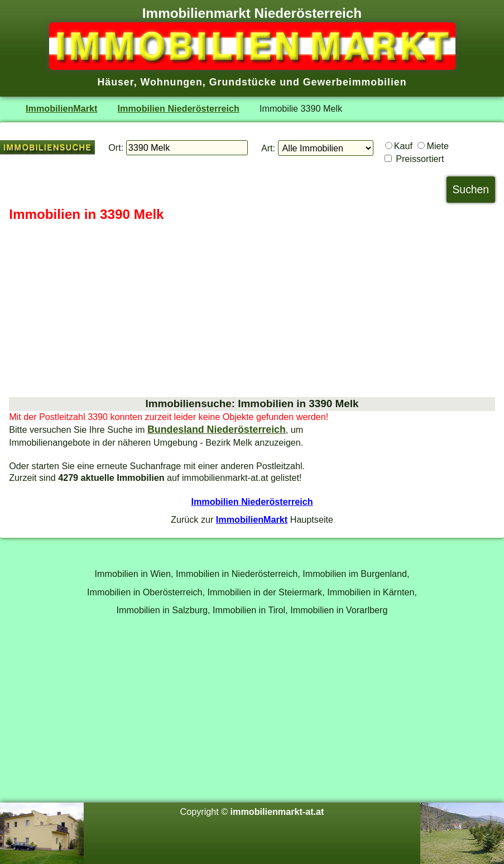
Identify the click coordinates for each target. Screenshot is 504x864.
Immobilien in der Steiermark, (266, 592)
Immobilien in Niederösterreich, (238, 574)
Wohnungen (172, 82)
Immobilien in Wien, (134, 574)
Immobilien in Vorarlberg (339, 610)
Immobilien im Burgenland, (356, 574)
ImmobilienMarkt (61, 108)
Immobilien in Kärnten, (372, 592)
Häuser (115, 82)
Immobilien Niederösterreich (179, 108)
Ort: (116, 147)
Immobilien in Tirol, (250, 610)
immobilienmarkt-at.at (277, 812)
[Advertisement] (252, 310)
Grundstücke (243, 82)
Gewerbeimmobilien (355, 82)
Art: (268, 148)
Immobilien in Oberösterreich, (146, 592)
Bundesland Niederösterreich (217, 429)
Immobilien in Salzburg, (164, 610)
